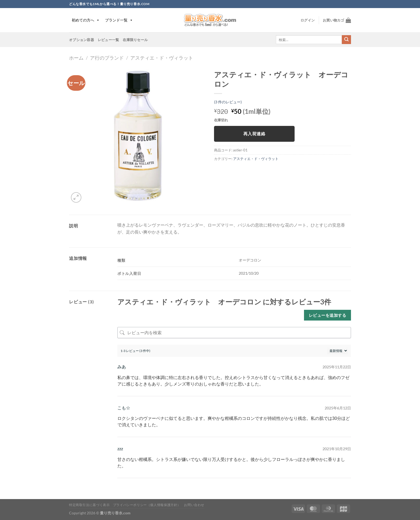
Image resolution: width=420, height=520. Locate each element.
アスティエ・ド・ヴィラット (162, 58)
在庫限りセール (135, 40)
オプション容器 (82, 40)
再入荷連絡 (254, 134)
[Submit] (346, 40)
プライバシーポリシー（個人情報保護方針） (147, 505)
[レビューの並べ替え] (338, 351)
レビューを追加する (327, 315)
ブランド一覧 (119, 20)
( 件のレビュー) (228, 102)
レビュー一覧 (108, 40)
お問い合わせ (194, 505)
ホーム (76, 58)
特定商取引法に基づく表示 (89, 505)
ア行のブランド (107, 58)
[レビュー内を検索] (234, 333)
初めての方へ (86, 20)
